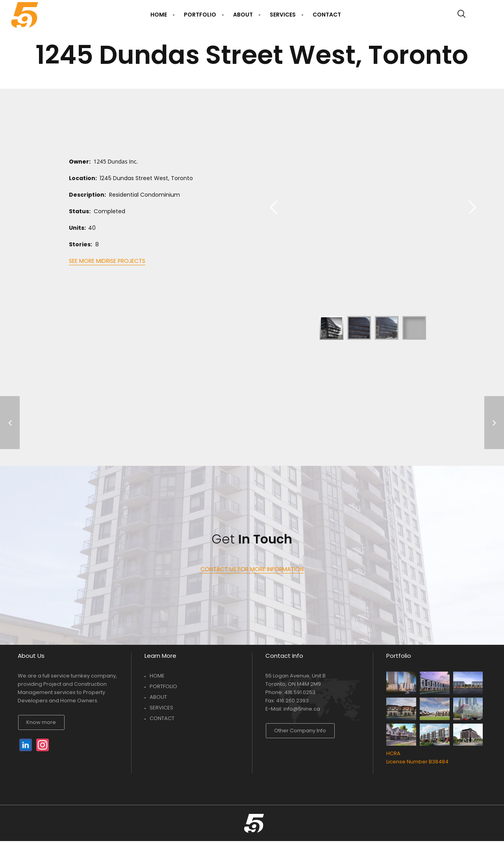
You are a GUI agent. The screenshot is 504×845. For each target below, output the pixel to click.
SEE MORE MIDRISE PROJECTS (107, 261)
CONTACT (162, 718)
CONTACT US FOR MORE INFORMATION (252, 569)
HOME (157, 676)
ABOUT (158, 697)
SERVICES (161, 708)
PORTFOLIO (163, 686)
